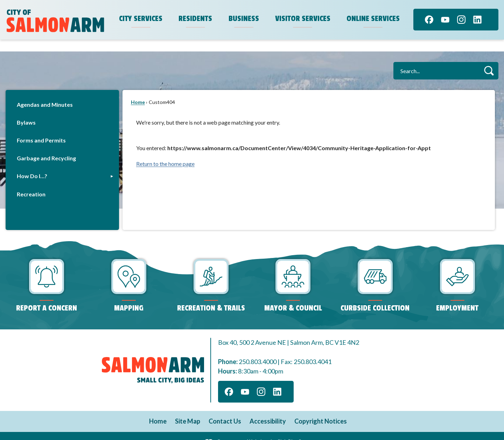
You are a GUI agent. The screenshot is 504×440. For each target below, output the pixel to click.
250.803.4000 (258, 350)
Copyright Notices (321, 409)
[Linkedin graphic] (477, 20)
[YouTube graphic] (445, 20)
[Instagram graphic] (461, 20)
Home (138, 90)
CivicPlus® (289, 429)
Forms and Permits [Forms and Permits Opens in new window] (41, 128)
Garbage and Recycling (46, 146)
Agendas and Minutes (45, 93)
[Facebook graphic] (429, 20)
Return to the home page (165, 152)
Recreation (31, 182)
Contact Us (225, 409)
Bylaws (26, 110)
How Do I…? (32, 164)
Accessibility (268, 409)
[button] (489, 59)
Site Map (188, 409)
